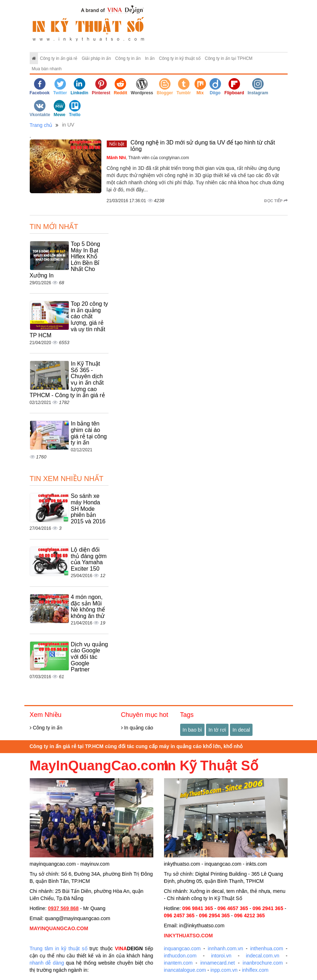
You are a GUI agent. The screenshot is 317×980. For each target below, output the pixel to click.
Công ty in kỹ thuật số (180, 58)
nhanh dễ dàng (47, 963)
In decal (241, 730)
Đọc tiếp (276, 201)
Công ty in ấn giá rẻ (59, 58)
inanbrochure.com (263, 963)
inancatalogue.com (185, 970)
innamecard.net (218, 963)
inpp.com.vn (224, 970)
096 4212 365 (250, 915)
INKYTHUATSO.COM (189, 936)
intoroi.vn (221, 956)
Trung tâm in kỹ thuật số (59, 948)
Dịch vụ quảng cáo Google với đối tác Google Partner (90, 657)
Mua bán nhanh (47, 69)
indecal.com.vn (263, 956)
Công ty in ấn (128, 58)
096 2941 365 (268, 908)
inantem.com (178, 963)
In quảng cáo (137, 728)
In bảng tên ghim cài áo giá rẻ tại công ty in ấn (89, 433)
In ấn (150, 58)
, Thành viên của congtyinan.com (148, 158)
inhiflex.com (255, 970)
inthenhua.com (266, 948)
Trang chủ (41, 125)
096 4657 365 (233, 908)
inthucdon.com (180, 956)
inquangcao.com (182, 948)
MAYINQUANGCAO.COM (59, 928)
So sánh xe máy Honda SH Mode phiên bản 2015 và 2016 (88, 508)
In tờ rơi (217, 730)
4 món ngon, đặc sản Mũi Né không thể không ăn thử (88, 606)
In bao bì (193, 730)
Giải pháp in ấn (96, 58)
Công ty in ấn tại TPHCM (229, 58)
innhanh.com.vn (225, 948)
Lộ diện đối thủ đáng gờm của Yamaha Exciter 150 (89, 559)
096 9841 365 (198, 908)
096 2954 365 (215, 915)
